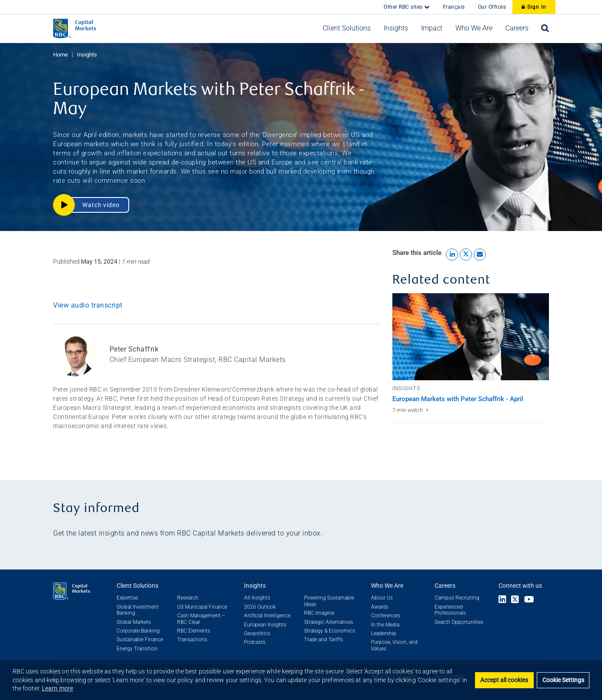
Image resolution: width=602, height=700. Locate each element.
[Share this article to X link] (466, 255)
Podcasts (255, 642)
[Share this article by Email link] (480, 255)
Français (454, 7)
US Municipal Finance (202, 607)
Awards (380, 607)
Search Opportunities (459, 622)
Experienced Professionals (450, 610)
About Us (382, 598)
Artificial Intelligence (267, 616)
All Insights (257, 598)
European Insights (265, 625)
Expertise (127, 598)
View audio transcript (88, 305)
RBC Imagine (319, 613)
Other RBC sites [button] (404, 7)
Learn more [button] (57, 688)
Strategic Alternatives (329, 622)
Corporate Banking (138, 631)
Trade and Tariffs (323, 640)
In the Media (385, 625)
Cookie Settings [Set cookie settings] (563, 680)
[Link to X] (515, 600)
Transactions (192, 640)
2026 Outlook (260, 607)
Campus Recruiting (457, 598)
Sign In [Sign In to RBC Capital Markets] (534, 7)
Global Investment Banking (138, 610)
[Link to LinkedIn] (502, 600)
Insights (87, 55)
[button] (347, 28)
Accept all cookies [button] (504, 680)
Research (188, 598)
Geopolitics (257, 633)
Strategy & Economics (329, 631)
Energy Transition (137, 649)
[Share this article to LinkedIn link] (452, 255)
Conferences (386, 616)
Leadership (384, 633)
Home (60, 55)
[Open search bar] (545, 28)
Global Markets (134, 622)
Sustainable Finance (140, 640)
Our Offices (492, 7)
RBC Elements (194, 631)
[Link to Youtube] (531, 600)
